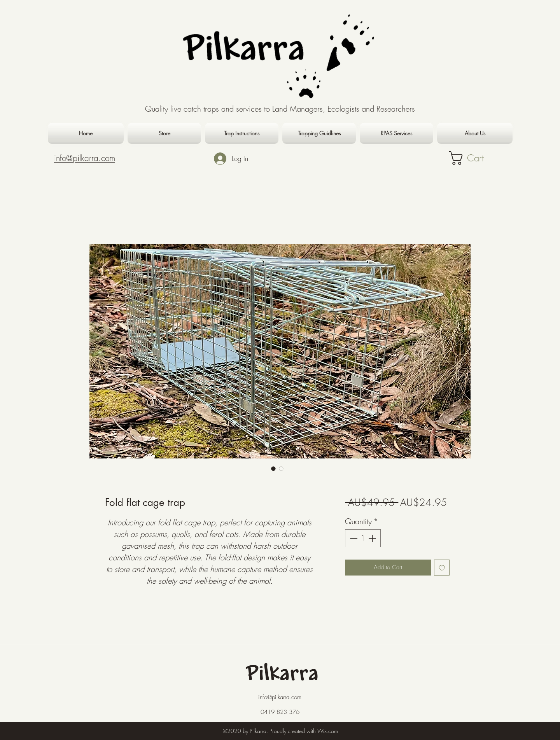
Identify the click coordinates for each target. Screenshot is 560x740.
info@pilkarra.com (280, 697)
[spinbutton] (363, 538)
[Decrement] (353, 538)
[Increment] (373, 538)
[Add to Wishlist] (442, 568)
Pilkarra (283, 675)
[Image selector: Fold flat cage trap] (273, 469)
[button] (476, 158)
